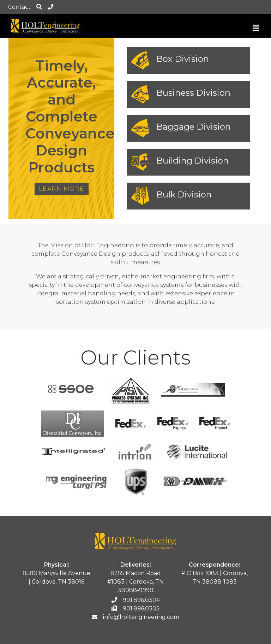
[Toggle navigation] (256, 29)
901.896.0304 (136, 600)
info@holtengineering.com (135, 617)
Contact (19, 7)
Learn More (62, 189)
